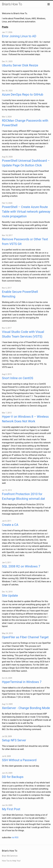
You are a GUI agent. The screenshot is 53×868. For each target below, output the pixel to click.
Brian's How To (12, 4)
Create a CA (10, 525)
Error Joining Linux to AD (19, 36)
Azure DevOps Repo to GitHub (23, 95)
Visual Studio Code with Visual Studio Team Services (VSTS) (23, 334)
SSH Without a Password (19, 760)
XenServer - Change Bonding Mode (26, 708)
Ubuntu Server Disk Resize (20, 65)
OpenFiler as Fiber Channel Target (25, 637)
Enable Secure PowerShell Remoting (20, 294)
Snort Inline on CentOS (18, 378)
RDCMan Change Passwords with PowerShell (25, 123)
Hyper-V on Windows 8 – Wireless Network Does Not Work (25, 419)
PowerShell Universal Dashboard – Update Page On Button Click (26, 163)
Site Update (10, 596)
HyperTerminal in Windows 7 (22, 682)
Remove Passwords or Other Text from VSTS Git (25, 242)
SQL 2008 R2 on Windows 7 (21, 566)
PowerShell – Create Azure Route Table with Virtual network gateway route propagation (26, 212)
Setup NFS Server (14, 740)
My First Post (11, 809)
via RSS (15, 837)
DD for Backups (13, 777)
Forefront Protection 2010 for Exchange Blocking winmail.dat (23, 496)
